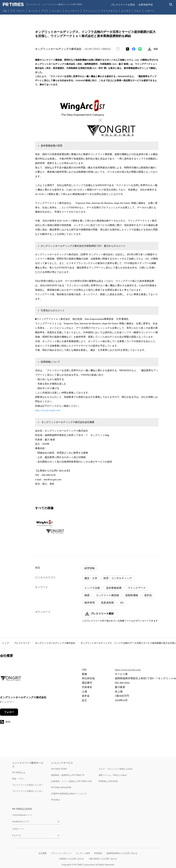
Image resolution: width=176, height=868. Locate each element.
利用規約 (98, 853)
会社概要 (43, 853)
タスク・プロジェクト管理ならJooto (116, 769)
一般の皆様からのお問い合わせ (102, 859)
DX (122, 603)
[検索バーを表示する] (171, 5)
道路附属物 (132, 595)
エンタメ (57, 11)
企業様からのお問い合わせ (71, 859)
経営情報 (90, 568)
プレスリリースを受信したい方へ (28, 785)
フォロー (9, 712)
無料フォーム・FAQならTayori (113, 775)
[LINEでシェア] (140, 49)
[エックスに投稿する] (128, 49)
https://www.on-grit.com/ (128, 670)
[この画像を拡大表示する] (50, 527)
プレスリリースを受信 (123, 5)
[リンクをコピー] (156, 49)
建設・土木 (91, 578)
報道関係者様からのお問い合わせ (122, 853)
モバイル (33, 11)
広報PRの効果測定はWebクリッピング (69, 794)
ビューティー (72, 11)
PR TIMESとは (19, 772)
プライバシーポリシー (61, 853)
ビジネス (126, 11)
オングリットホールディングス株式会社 (55, 643)
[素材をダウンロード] (150, 49)
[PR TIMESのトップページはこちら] (43, 4)
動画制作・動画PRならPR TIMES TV (68, 775)
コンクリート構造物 (107, 595)
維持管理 (90, 603)
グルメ (138, 11)
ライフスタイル (109, 11)
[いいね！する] (118, 49)
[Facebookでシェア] (134, 49)
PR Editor (56, 800)
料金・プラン (18, 779)
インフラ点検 (92, 588)
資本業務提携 (114, 588)
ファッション (90, 11)
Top (5, 11)
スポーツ (150, 11)
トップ (5, 643)
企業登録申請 (146, 5)
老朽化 (148, 595)
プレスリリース (22, 643)
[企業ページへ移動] (11, 679)
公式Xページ (18, 829)
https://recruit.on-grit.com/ (48, 410)
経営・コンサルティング (118, 578)
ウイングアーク (137, 588)
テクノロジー (18, 11)
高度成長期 (107, 603)
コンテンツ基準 (83, 853)
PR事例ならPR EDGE (108, 781)
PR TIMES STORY (59, 769)
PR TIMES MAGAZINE (61, 787)
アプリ (45, 11)
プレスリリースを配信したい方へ (28, 791)
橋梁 (87, 595)
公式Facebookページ (22, 815)
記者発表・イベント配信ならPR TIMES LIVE (71, 781)
